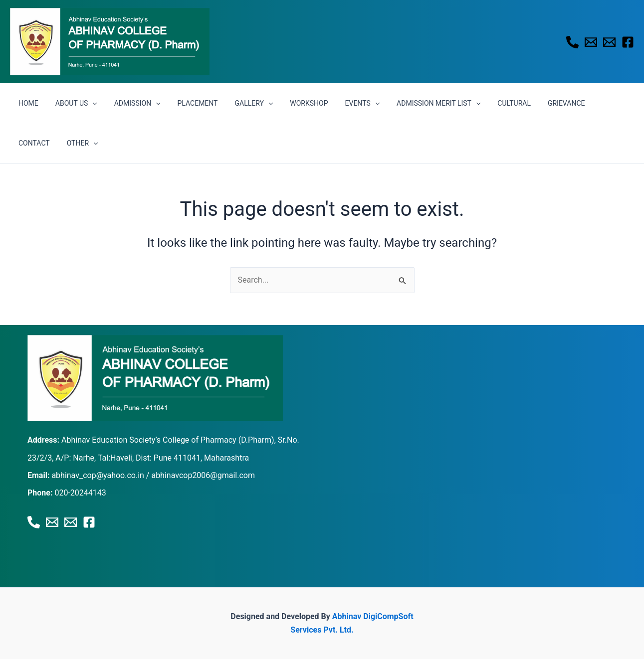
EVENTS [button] (343, 103)
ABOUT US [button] (72, 103)
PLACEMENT (187, 103)
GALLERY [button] (240, 103)
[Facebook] (628, 42)
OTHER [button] (33, 143)
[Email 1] (591, 42)
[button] (88, 103)
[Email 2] (609, 42)
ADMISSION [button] (130, 103)
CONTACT (586, 103)
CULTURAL (489, 103)
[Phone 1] (572, 42)
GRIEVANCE (538, 103)
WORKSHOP (292, 103)
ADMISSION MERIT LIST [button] (416, 103)
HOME (27, 103)
